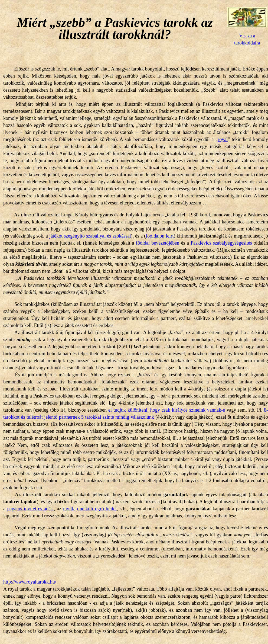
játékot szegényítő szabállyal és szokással (90, 236)
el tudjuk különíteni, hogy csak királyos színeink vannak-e (167, 410)
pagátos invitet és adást (31, 509)
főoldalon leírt (160, 236)
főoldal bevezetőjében (158, 243)
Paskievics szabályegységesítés (221, 243)
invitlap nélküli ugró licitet (90, 509)
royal (223, 139)
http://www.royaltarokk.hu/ (30, 582)
